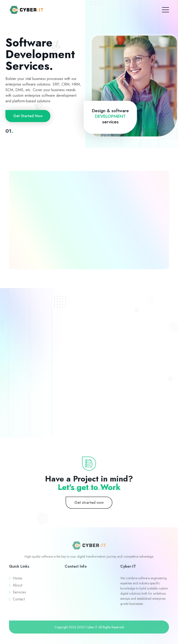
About (17, 586)
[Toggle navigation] (165, 9)
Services (19, 593)
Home (17, 579)
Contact (19, 600)
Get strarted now (89, 503)
